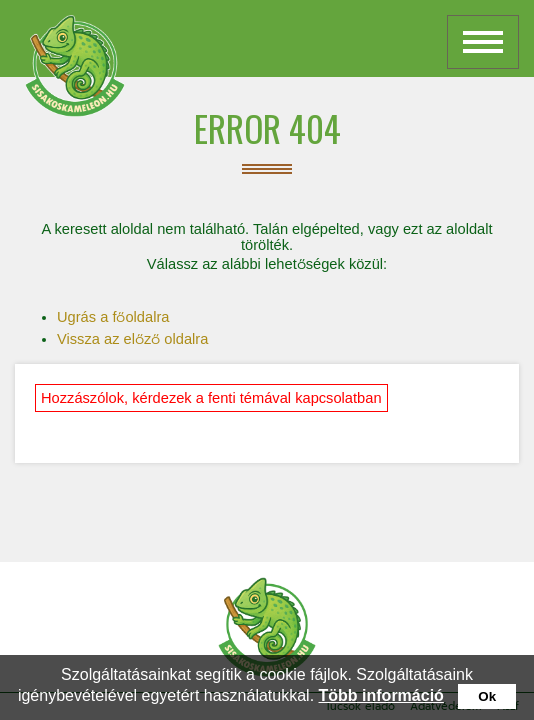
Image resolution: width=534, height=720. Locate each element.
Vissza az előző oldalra (132, 339)
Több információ (381, 695)
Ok (487, 696)
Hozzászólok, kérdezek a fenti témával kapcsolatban (211, 398)
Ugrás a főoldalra (113, 317)
